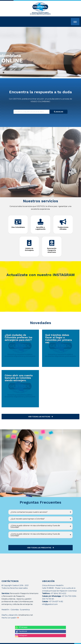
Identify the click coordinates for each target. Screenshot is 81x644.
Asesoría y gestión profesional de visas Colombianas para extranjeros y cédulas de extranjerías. (17, 602)
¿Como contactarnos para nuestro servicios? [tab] (29, 512)
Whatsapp (21, 627)
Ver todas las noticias (40, 417)
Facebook (21, 631)
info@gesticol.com (50, 604)
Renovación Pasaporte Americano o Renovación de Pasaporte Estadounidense (20, 596)
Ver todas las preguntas (40, 548)
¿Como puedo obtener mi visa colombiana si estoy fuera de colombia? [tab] (35, 535)
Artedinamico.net (26, 615)
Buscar (59, 112)
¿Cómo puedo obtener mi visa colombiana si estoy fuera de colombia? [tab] (35, 526)
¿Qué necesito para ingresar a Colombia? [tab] (28, 519)
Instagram (21, 636)
